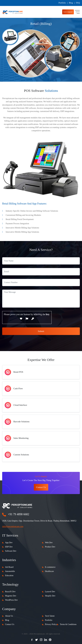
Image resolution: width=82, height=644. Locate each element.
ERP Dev (9, 547)
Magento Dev (11, 596)
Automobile (10, 571)
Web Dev (49, 543)
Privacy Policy (51, 624)
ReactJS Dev (10, 592)
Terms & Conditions (68, 624)
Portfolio (62, 3)
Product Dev (50, 547)
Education (9, 575)
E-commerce (50, 567)
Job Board (9, 567)
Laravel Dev (50, 592)
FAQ (78, 3)
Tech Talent (50, 616)
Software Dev (11, 551)
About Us (9, 616)
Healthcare (49, 571)
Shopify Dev (50, 596)
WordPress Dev (11, 600)
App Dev (9, 543)
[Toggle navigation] (77, 12)
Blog (71, 3)
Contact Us (10, 624)
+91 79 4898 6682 (18, 514)
